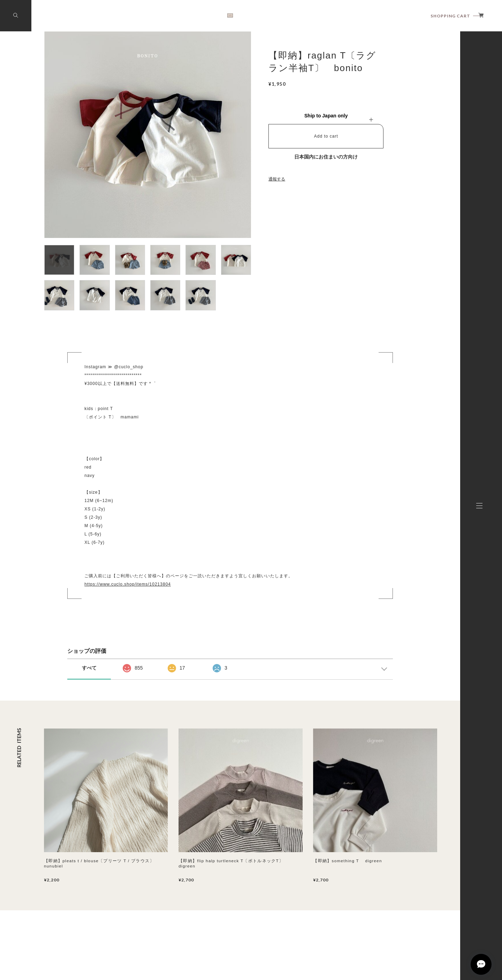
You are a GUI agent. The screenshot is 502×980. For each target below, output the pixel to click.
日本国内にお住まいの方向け (326, 157)
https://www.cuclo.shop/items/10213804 (128, 584)
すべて (89, 668)
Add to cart (326, 136)
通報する (277, 179)
